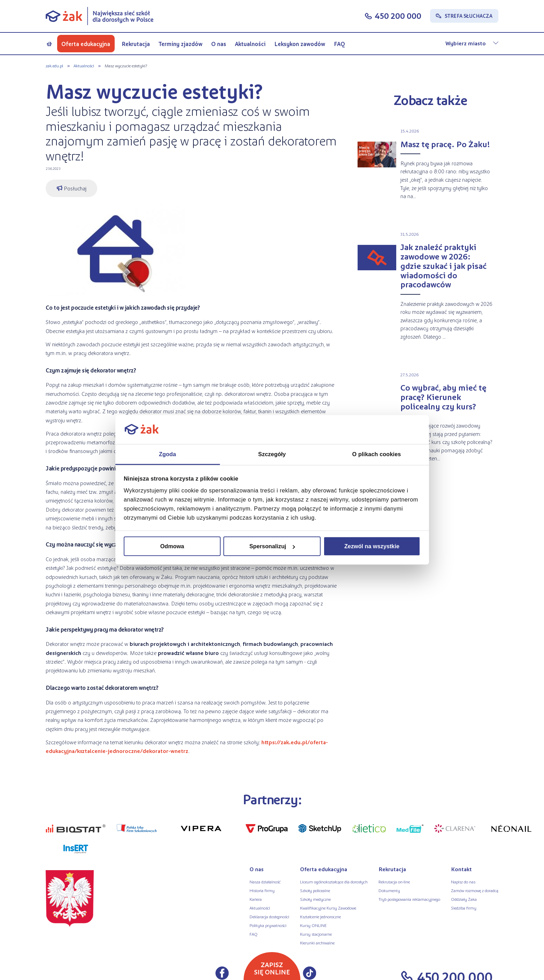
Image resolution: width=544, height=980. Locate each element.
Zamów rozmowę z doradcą (475, 890)
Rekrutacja (136, 44)
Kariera (256, 899)
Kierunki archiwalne (317, 943)
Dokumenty (389, 890)
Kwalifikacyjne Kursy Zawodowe (328, 908)
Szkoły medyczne (315, 899)
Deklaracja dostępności (269, 917)
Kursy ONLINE (313, 925)
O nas (219, 44)
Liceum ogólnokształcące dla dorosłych (334, 882)
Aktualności (250, 44)
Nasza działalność (265, 882)
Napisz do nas (463, 882)
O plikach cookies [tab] (377, 454)
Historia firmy (262, 890)
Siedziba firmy (464, 908)
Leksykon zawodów (300, 44)
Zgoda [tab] (167, 454)
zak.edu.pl (54, 66)
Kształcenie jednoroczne (320, 917)
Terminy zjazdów (181, 44)
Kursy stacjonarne (316, 934)
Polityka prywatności (268, 925)
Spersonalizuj (272, 546)
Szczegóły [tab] (272, 454)
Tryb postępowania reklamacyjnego (409, 899)
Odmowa (172, 546)
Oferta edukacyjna (86, 44)
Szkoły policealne (315, 890)
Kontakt (461, 869)
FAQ (339, 44)
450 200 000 (398, 16)
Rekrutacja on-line (394, 882)
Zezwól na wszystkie (372, 546)
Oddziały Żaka (464, 899)
